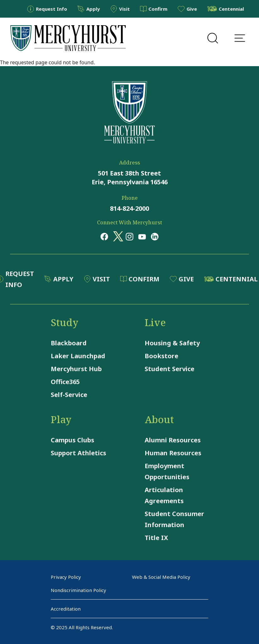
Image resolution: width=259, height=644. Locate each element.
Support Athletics (78, 453)
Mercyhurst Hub (76, 369)
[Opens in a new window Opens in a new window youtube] (142, 236)
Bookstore (161, 356)
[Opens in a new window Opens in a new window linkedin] (155, 236)
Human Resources (173, 453)
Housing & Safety (172, 343)
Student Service (170, 369)
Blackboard (69, 343)
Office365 (65, 382)
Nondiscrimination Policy (78, 590)
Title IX (156, 538)
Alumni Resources (173, 440)
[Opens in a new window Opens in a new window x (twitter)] (117, 236)
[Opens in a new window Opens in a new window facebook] (104, 236)
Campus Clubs (72, 440)
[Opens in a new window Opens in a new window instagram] (129, 236)
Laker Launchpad (78, 356)
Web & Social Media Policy (161, 577)
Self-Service (69, 395)
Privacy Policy (66, 577)
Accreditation (66, 609)
